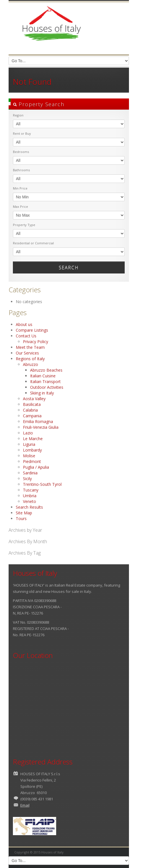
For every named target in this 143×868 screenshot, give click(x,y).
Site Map (24, 513)
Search (69, 267)
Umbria (30, 496)
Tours (21, 518)
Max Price (20, 207)
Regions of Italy (30, 359)
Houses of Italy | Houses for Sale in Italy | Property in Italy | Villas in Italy (52, 29)
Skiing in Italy (42, 393)
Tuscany (31, 490)
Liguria (29, 444)
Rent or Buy (22, 133)
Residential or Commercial (33, 243)
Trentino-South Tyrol (42, 484)
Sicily (27, 479)
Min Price (20, 188)
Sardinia (30, 473)
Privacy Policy (36, 342)
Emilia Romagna (38, 421)
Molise (29, 456)
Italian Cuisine (43, 376)
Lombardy (32, 450)
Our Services (27, 353)
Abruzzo (31, 364)
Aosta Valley (34, 399)
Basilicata (32, 404)
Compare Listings (32, 330)
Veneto (30, 501)
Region (18, 115)
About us (24, 324)
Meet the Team (30, 347)
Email (25, 805)
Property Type (24, 225)
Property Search (39, 104)
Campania (32, 416)
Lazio (28, 433)
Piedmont (32, 461)
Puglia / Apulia (36, 467)
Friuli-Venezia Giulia (41, 427)
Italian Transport (45, 381)
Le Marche (33, 439)
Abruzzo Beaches (46, 370)
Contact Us (26, 336)
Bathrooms (21, 170)
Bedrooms (21, 152)
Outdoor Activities (47, 387)
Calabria (30, 410)
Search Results (29, 507)
